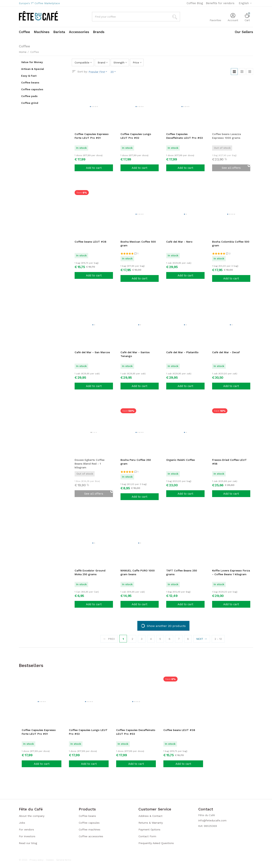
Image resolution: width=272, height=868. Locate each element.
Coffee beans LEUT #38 (90, 242)
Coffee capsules (89, 823)
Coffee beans (87, 816)
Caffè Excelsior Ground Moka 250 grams (90, 572)
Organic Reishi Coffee (180, 460)
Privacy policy (36, 860)
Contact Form (147, 836)
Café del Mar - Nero (179, 242)
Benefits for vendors (220, 3)
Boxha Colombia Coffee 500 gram (231, 244)
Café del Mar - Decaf (226, 352)
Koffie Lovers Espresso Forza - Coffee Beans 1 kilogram (231, 572)
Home (23, 52)
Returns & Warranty (151, 823)
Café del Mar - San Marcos (92, 352)
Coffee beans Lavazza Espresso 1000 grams (226, 136)
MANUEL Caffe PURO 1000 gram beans (138, 572)
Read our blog (28, 843)
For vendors (26, 829)
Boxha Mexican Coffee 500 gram (138, 244)
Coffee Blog (195, 3)
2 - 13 (218, 639)
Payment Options (149, 829)
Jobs (22, 823)
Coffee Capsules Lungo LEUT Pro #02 (136, 136)
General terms (64, 860)
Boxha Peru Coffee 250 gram (136, 462)
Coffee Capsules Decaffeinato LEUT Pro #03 (185, 136)
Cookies (50, 860)
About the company (32, 816)
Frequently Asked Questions (156, 843)
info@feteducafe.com (212, 820)
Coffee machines (90, 829)
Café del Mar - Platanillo (182, 352)
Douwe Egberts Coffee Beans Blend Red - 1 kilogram (90, 464)
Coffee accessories (91, 836)
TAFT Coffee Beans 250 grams (182, 572)
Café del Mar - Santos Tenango (135, 354)
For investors (27, 836)
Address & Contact (150, 816)
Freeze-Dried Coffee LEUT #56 (229, 462)
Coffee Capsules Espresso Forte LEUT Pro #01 (92, 136)
